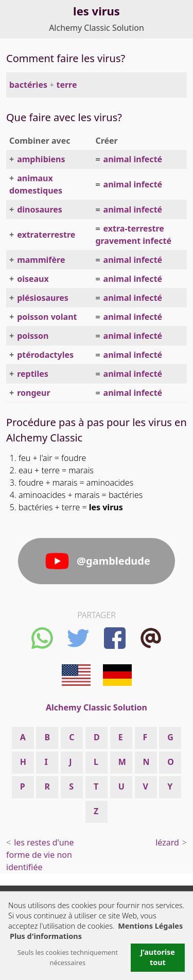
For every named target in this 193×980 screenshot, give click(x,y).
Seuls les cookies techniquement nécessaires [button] (68, 957)
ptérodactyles (45, 355)
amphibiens (41, 159)
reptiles (33, 374)
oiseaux (33, 279)
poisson (33, 336)
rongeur (33, 393)
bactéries (28, 85)
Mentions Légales (150, 926)
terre (66, 85)
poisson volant (47, 317)
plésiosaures (43, 298)
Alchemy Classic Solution (97, 28)
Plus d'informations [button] (46, 936)
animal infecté (133, 159)
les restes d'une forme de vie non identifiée (40, 855)
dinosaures (40, 209)
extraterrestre (46, 235)
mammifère (41, 260)
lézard (167, 842)
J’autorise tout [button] (158, 957)
